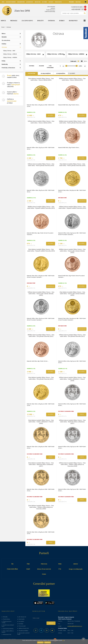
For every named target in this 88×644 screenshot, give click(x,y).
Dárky (4, 61)
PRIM (60, 564)
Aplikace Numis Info (24, 628)
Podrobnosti (82, 201)
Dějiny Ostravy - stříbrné (10, 54)
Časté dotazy (6, 619)
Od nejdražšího (61, 73)
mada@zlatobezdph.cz (77, 7)
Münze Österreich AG (44, 569)
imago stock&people (76, 569)
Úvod (3, 27)
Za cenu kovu (6, 40)
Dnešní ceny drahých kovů (8, 626)
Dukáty (4, 44)
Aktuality (5, 617)
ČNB (28, 564)
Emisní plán (22, 619)
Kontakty (21, 624)
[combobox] (86, 61)
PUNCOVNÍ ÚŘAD (12, 569)
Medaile (4, 37)
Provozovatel (22, 626)
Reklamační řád (7, 634)
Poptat (82, 414)
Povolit (40, 642)
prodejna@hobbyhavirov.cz (75, 626)
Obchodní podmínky (8, 629)
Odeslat (51, 623)
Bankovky (5, 64)
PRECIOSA (44, 564)
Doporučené (32, 73)
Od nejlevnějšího (46, 73)
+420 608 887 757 (77, 9)
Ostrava (4, 47)
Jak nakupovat (22, 617)
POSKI (44, 574)
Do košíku (51, 115)
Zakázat (47, 642)
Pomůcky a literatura (8, 68)
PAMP (28, 569)
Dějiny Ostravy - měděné (10, 57)
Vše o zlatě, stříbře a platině (8, 632)
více (63, 640)
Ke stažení (21, 621)
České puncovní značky (7, 622)
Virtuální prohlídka (23, 631)
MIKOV (76, 564)
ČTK (60, 569)
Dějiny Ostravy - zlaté (9, 51)
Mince (4, 33)
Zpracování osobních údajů (23, 634)
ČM (12, 564)
